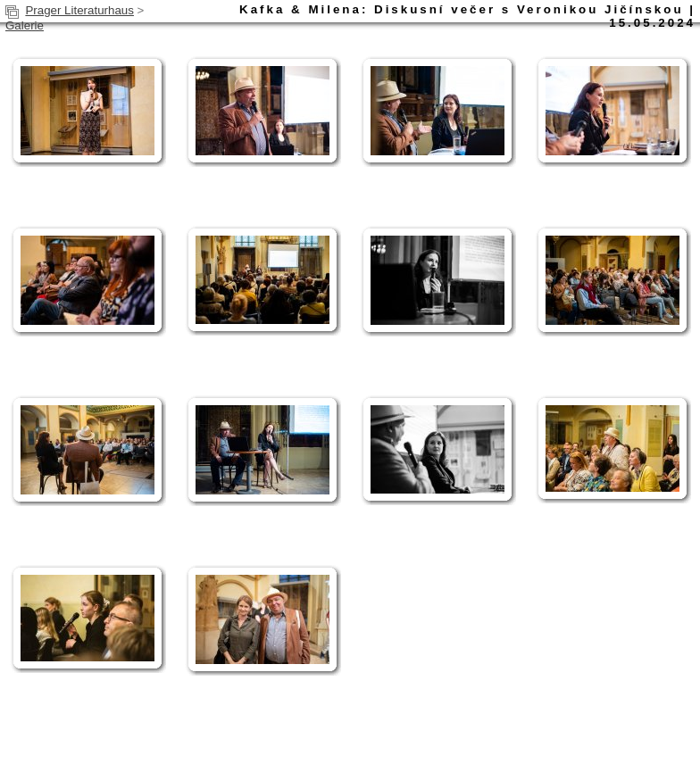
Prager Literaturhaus (79, 10)
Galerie (25, 25)
